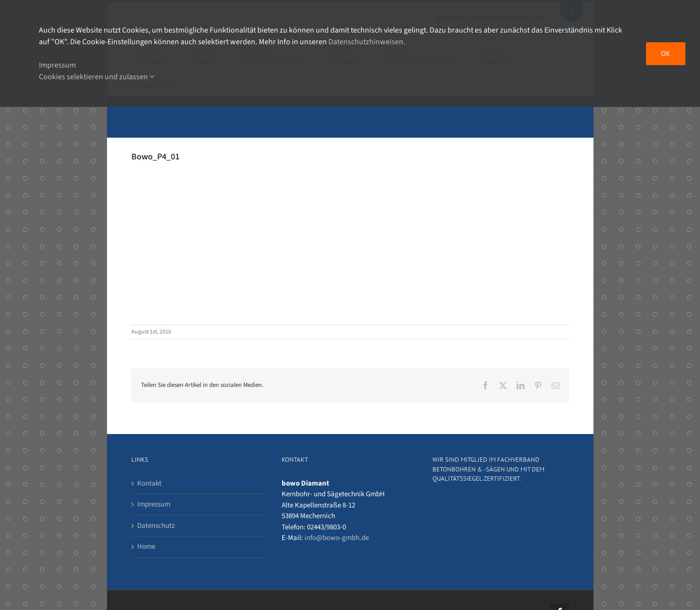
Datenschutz (156, 526)
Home (146, 547)
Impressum (154, 504)
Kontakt (149, 483)
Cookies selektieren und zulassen (97, 77)
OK (666, 53)
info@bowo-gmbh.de (337, 538)
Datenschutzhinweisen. (367, 42)
